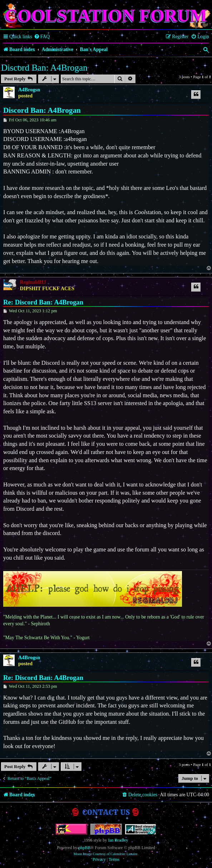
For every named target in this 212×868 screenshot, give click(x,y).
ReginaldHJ (33, 282)
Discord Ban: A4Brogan (44, 68)
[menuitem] (42, 37)
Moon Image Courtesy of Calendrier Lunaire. (106, 854)
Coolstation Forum (106, 15)
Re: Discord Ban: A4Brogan (43, 302)
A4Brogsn (29, 90)
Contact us (106, 812)
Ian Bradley (118, 840)
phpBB (84, 848)
